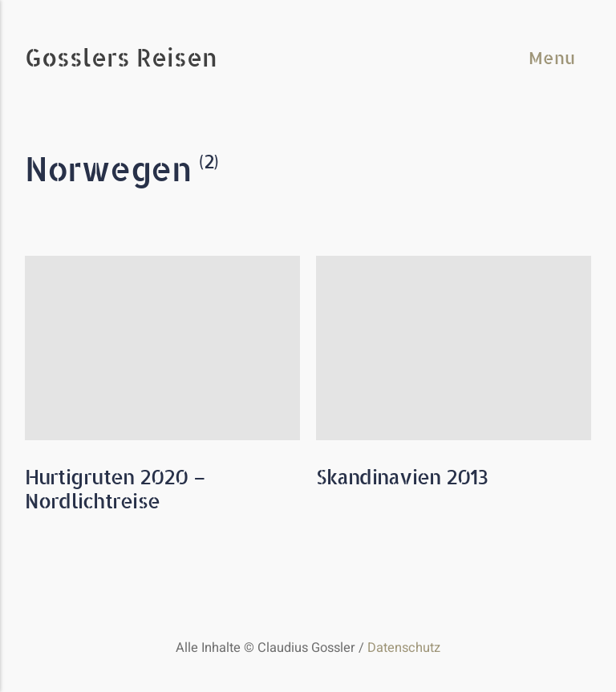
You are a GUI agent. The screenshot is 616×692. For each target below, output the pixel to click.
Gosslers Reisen (121, 59)
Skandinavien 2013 (402, 477)
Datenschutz (404, 648)
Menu (552, 57)
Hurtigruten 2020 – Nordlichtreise (115, 489)
